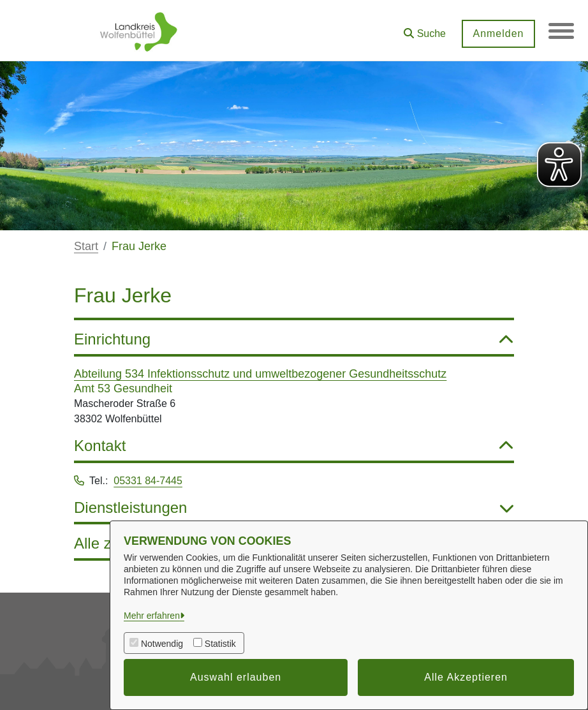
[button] (425, 29)
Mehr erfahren (152, 616)
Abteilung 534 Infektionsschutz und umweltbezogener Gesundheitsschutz (260, 374)
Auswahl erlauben (236, 677)
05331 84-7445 (148, 481)
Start (86, 246)
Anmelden (498, 33)
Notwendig (162, 644)
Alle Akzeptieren (466, 677)
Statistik (220, 644)
